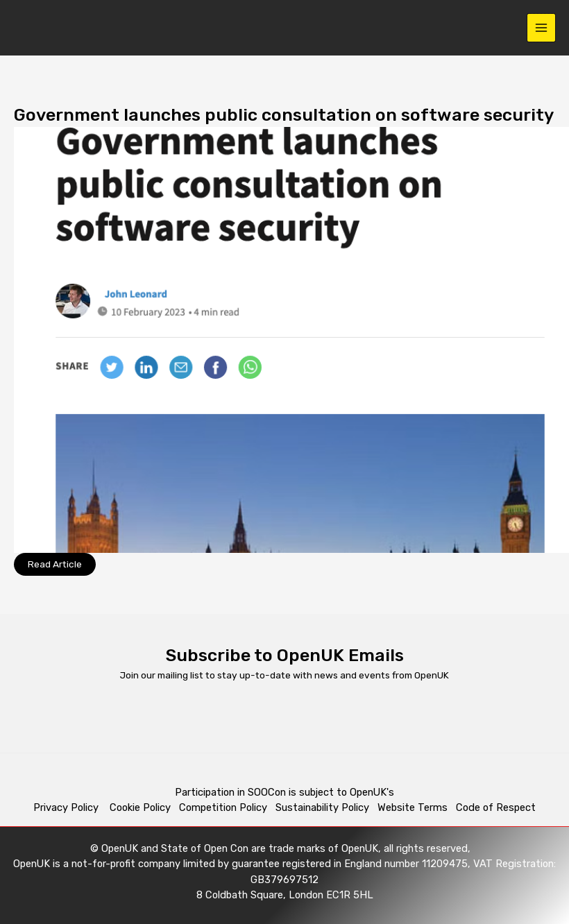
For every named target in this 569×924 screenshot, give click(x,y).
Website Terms (413, 807)
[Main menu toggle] (542, 28)
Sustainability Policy (322, 807)
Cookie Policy (140, 807)
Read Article (55, 564)
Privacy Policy (67, 807)
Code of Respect (496, 807)
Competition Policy (227, 807)
